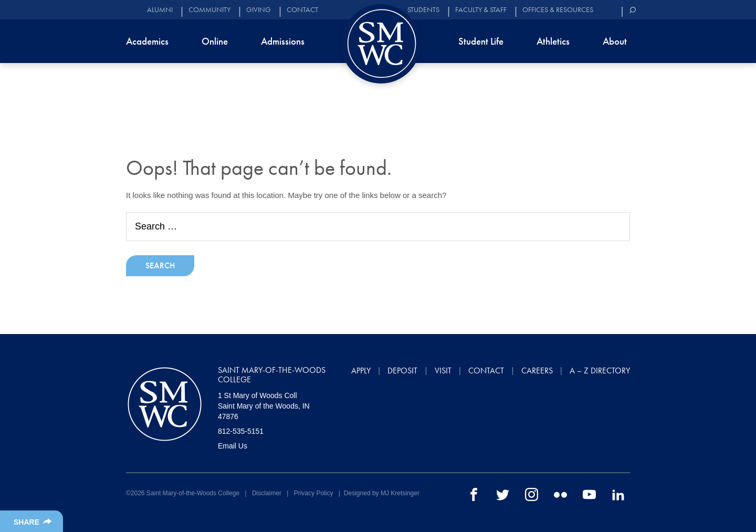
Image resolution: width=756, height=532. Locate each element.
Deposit (402, 371)
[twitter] (503, 494)
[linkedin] (618, 494)
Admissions (283, 41)
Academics (147, 41)
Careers (537, 371)
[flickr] (560, 494)
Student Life (481, 41)
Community (209, 10)
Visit (443, 371)
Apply (361, 371)
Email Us (233, 446)
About (615, 41)
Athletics (553, 41)
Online (215, 41)
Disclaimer (267, 493)
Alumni (160, 10)
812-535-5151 (241, 431)
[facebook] (474, 494)
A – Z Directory (600, 371)
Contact (302, 10)
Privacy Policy (314, 493)
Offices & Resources (558, 10)
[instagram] (532, 494)
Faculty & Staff (481, 10)
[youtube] (589, 494)
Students (423, 10)
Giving (259, 10)
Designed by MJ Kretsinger (382, 493)
